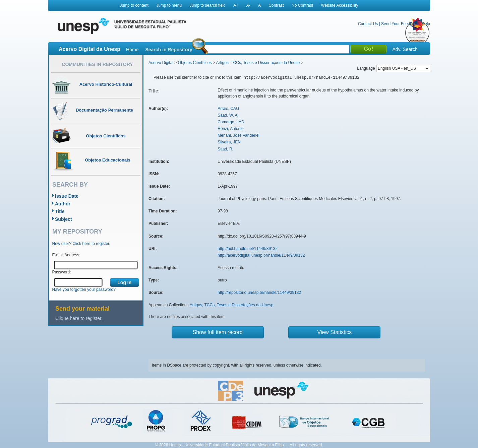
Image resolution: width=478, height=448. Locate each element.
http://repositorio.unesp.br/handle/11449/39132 (259, 293)
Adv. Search (405, 49)
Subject (64, 219)
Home (132, 50)
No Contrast (302, 5)
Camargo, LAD (231, 122)
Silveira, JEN (229, 142)
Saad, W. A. (228, 115)
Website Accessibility (339, 5)
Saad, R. (225, 149)
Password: (62, 272)
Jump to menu (169, 5)
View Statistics (335, 332)
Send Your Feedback (400, 24)
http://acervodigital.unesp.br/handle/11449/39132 (261, 255)
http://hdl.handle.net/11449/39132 (248, 249)
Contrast (276, 5)
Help (426, 24)
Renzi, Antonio (230, 129)
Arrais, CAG (228, 109)
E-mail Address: (66, 255)
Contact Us (368, 24)
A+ (236, 5)
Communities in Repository (97, 64)
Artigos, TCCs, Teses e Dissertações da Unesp (258, 63)
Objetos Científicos (195, 63)
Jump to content (134, 5)
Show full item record (218, 332)
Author (63, 204)
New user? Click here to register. (81, 244)
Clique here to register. (79, 318)
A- (248, 5)
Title (60, 211)
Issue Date (67, 196)
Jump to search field (208, 5)
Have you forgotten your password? (84, 290)
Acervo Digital (161, 63)
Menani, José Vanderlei (238, 135)
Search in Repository (169, 50)
